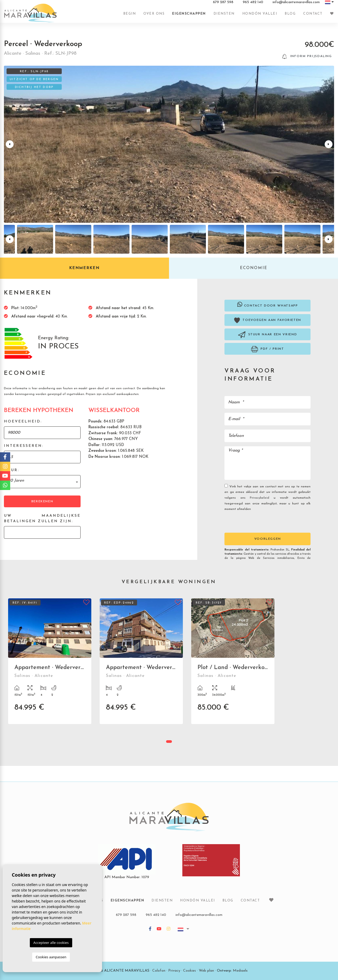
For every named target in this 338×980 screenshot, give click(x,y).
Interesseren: (24, 446)
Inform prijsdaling (307, 56)
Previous (9, 144)
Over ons (154, 16)
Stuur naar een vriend (267, 335)
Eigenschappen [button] (189, 16)
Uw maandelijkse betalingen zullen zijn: (42, 519)
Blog (290, 16)
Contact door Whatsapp (267, 304)
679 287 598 (223, 5)
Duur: (12, 470)
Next (329, 144)
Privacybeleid (262, 498)
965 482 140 (253, 5)
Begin (130, 16)
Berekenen (42, 502)
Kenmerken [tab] (85, 268)
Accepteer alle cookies (51, 943)
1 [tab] (169, 742)
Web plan (206, 971)
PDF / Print (267, 349)
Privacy (174, 971)
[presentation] (252, 522)
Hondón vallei (260, 16)
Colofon (159, 971)
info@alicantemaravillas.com (296, 5)
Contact (313, 16)
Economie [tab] (254, 268)
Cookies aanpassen (51, 957)
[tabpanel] (50, 665)
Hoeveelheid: (23, 422)
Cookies (190, 971)
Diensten (224, 16)
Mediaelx (240, 971)
